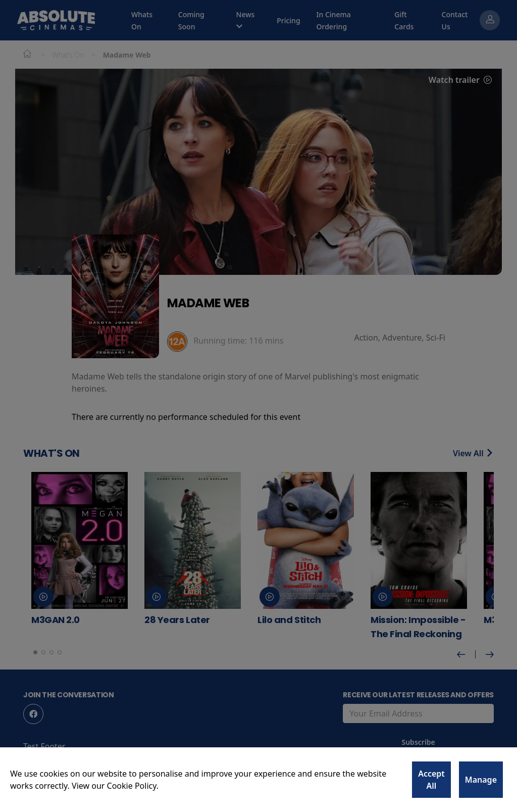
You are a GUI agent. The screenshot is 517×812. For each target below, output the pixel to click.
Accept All (431, 780)
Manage (481, 780)
